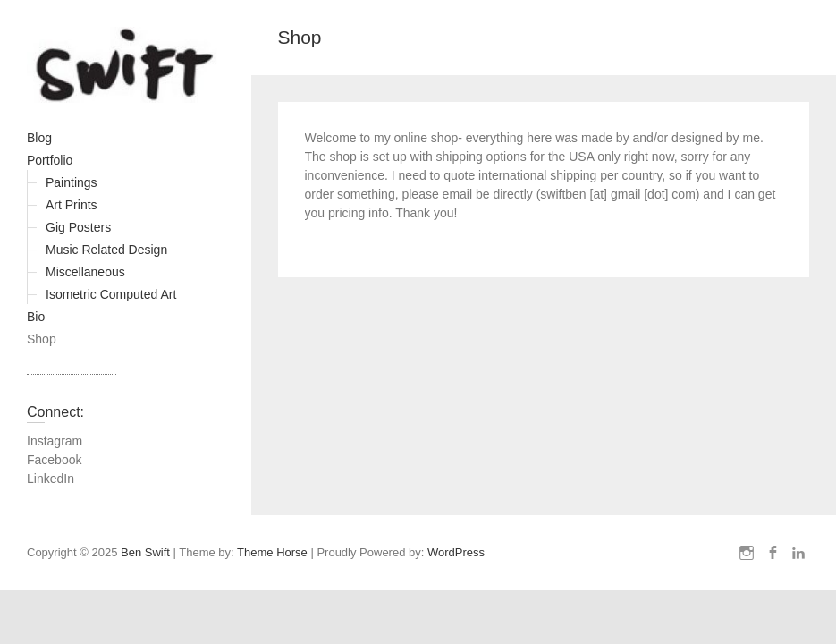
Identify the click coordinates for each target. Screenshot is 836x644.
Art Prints (72, 205)
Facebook (54, 460)
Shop (42, 339)
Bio (36, 317)
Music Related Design (106, 250)
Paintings (72, 182)
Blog (39, 138)
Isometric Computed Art (111, 294)
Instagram (55, 441)
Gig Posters (78, 227)
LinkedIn (51, 479)
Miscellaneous (85, 272)
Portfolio (50, 160)
